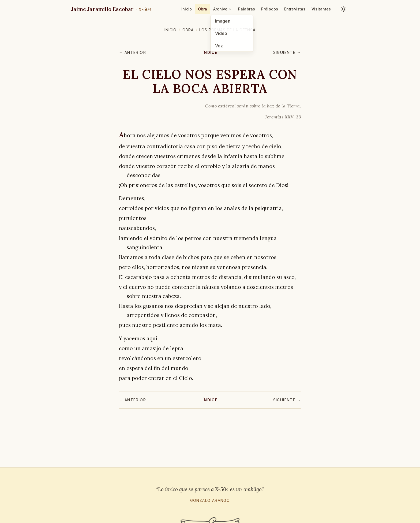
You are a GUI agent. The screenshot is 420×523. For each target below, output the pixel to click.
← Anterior (132, 52)
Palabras (247, 9)
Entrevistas (295, 9)
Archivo (223, 9)
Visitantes (321, 9)
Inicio (187, 9)
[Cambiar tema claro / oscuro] (343, 9)
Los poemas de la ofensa (227, 30)
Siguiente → (287, 52)
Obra (203, 9)
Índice (210, 52)
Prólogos (270, 9)
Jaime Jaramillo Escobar (111, 9)
